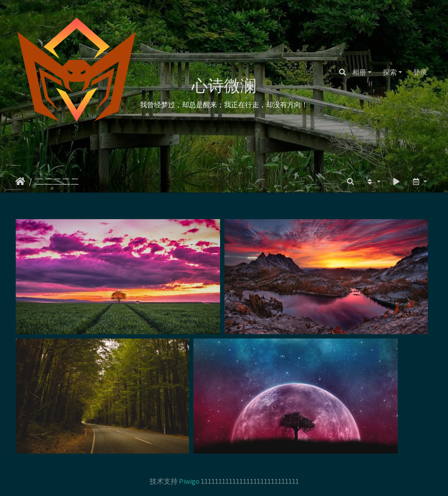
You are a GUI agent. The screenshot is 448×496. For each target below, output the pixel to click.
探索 (390, 72)
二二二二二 (57, 181)
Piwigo (189, 481)
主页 (20, 182)
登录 (420, 72)
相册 (359, 72)
